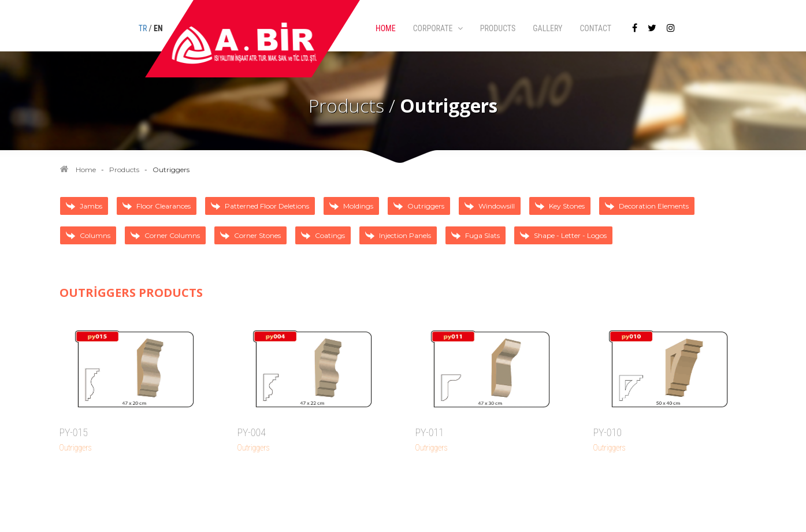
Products (124, 170)
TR (143, 28)
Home (86, 170)
